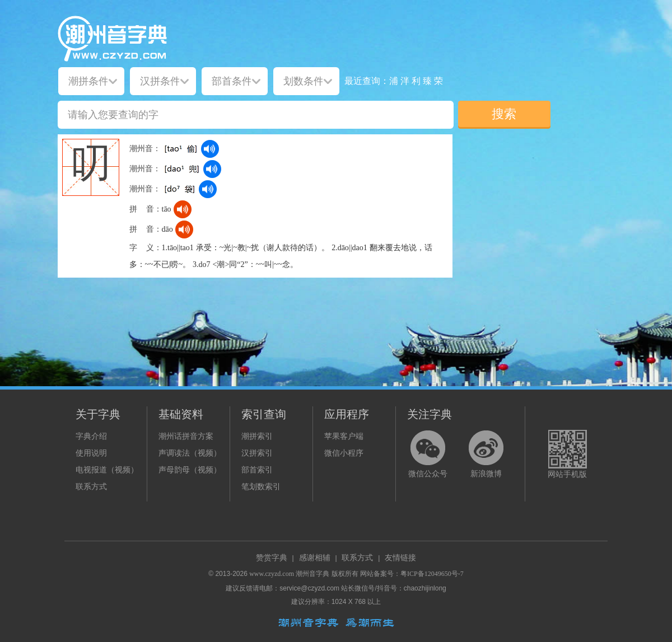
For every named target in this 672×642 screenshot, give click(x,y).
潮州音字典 (312, 574)
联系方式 (91, 487)
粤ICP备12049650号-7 (432, 574)
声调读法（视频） (190, 453)
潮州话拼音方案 (186, 436)
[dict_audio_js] (210, 149)
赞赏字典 (272, 558)
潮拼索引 (257, 436)
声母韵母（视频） (190, 470)
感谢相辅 (315, 558)
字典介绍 (91, 436)
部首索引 (257, 470)
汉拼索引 (257, 453)
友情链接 (400, 558)
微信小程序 (344, 453)
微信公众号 (428, 474)
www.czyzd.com (272, 574)
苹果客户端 (344, 436)
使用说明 (91, 453)
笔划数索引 (261, 487)
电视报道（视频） (107, 470)
